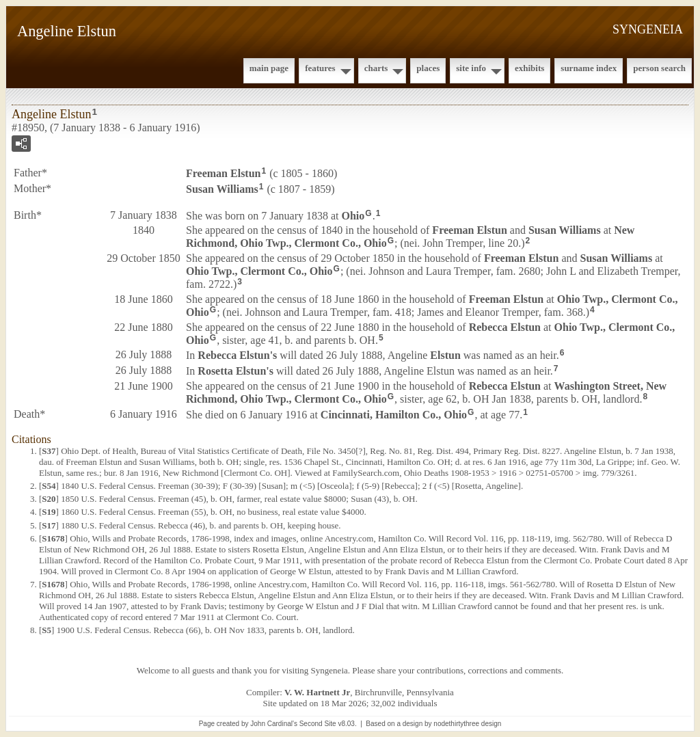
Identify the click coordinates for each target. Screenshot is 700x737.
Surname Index (589, 68)
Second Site (318, 724)
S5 (46, 630)
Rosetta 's (235, 371)
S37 (49, 451)
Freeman (223, 173)
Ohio (353, 215)
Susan (222, 189)
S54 (49, 486)
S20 (49, 499)
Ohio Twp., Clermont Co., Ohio (259, 271)
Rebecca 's (237, 355)
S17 (49, 525)
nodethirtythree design (467, 724)
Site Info (471, 68)
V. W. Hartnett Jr (317, 692)
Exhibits (529, 68)
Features (320, 68)
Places (428, 68)
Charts (376, 68)
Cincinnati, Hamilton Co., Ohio (394, 415)
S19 (49, 512)
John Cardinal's (274, 724)
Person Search (659, 68)
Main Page (269, 68)
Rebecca (505, 327)
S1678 (53, 538)
